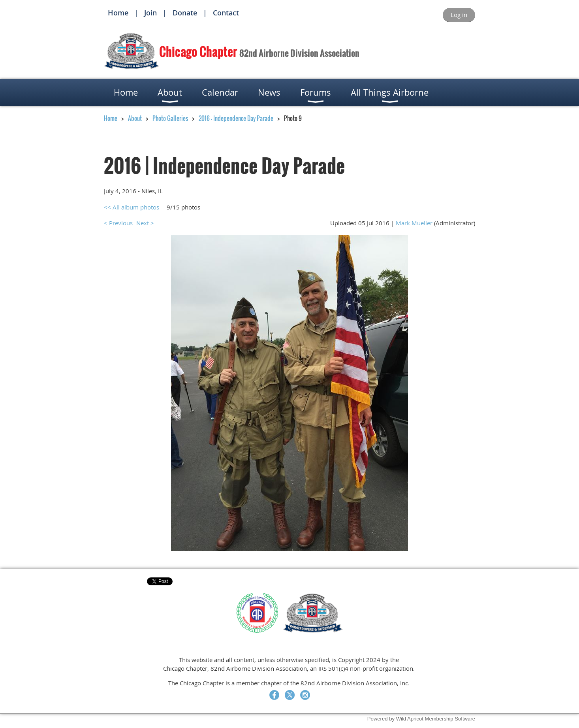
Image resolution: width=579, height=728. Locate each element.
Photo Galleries (170, 118)
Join (150, 13)
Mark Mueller (414, 223)
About (135, 118)
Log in (459, 15)
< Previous (118, 223)
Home (118, 13)
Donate (185, 13)
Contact (226, 13)
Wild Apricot (410, 719)
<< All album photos (132, 207)
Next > (145, 223)
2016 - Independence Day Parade (236, 118)
